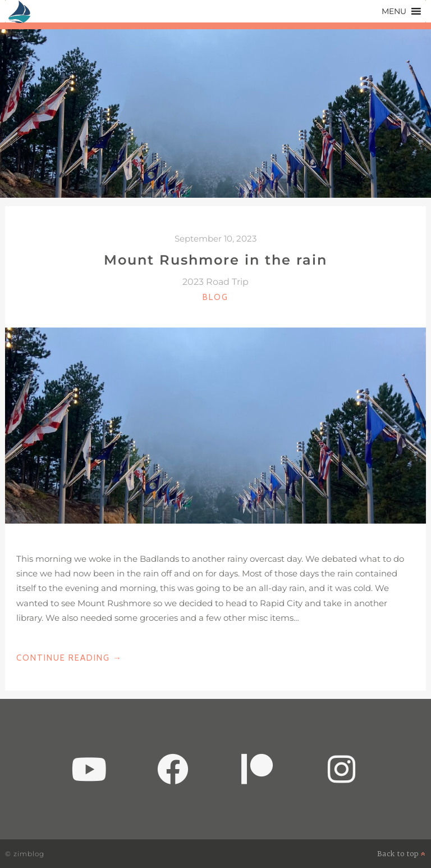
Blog (215, 297)
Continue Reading (69, 658)
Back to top (402, 854)
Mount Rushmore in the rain (215, 260)
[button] (394, 11)
